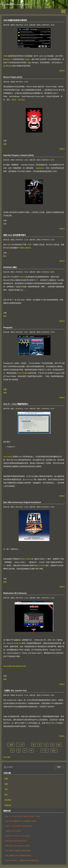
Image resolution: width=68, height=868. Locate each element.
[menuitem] (34, 779)
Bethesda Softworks (14, 643)
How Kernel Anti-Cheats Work (16, 841)
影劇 (5, 144)
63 (53, 745)
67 (26, 750)
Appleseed (40, 168)
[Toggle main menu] (34, 11)
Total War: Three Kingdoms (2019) (17, 846)
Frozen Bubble (22, 373)
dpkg (10, 66)
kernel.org (29, 480)
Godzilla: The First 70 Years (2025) (18, 836)
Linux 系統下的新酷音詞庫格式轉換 (18, 851)
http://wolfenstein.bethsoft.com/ (15, 666)
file (42, 300)
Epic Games (26, 559)
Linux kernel (8, 457)
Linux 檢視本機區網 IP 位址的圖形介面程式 (21, 821)
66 (19, 750)
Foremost (22, 277)
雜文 (5, 256)
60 (34, 745)
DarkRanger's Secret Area (16, 4)
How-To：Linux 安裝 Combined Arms (18, 826)
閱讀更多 (62, 71)
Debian (27, 59)
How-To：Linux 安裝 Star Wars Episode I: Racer (23, 816)
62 (47, 745)
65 (13, 750)
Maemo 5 (9, 59)
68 (32, 750)
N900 (5, 56)
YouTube (42, 565)
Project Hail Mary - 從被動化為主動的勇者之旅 (22, 860)
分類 (5, 141)
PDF (30, 245)
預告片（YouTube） (19, 100)
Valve (9, 245)
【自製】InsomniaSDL (13, 831)
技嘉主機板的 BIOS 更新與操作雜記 (18, 856)
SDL (27, 723)
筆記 (5, 316)
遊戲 (5, 393)
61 (40, 745)
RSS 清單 (7, 757)
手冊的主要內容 (25, 248)
